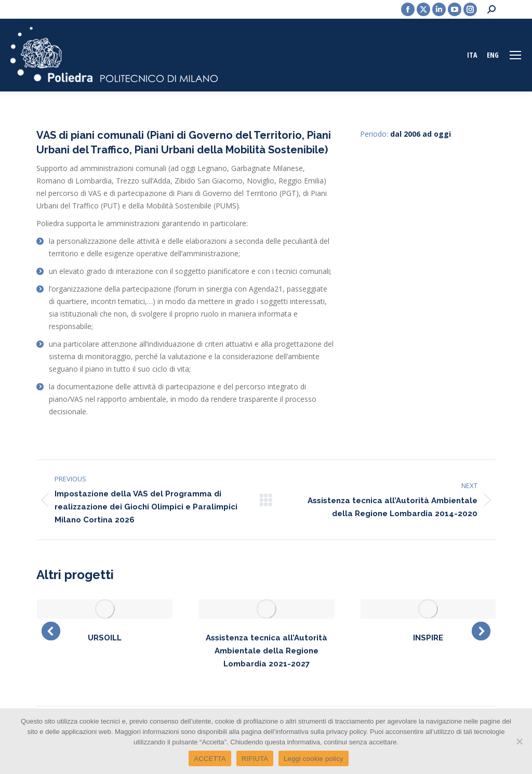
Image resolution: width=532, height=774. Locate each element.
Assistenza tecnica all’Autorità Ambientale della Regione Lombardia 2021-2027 (267, 651)
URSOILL (105, 638)
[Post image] (105, 609)
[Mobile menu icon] (515, 55)
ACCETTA (210, 759)
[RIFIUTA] (519, 741)
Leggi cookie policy (314, 759)
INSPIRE (428, 638)
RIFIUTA (255, 759)
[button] (51, 631)
